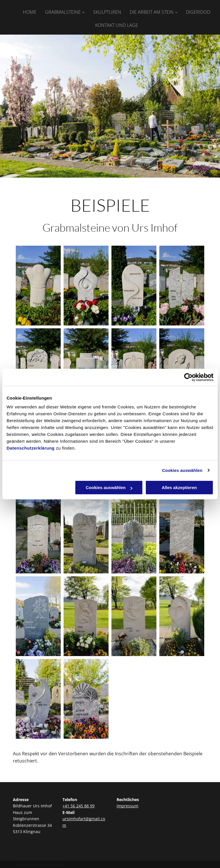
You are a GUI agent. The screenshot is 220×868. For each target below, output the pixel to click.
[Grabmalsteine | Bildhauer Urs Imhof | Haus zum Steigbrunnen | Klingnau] (38, 286)
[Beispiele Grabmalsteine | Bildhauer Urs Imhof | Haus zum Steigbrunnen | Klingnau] (86, 286)
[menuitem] (25, 11)
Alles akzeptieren (179, 487)
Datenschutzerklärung (31, 448)
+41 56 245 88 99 (78, 806)
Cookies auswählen (182, 470)
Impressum (127, 806)
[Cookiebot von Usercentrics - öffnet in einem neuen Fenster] (188, 377)
